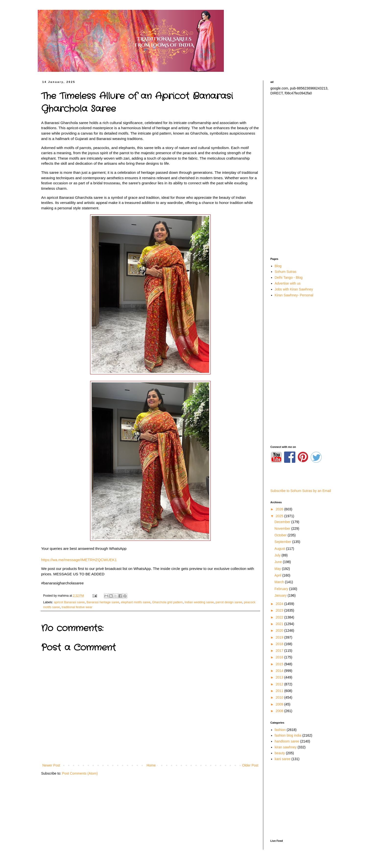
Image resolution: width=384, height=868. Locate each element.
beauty (280, 753)
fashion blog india (288, 735)
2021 (280, 624)
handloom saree (287, 741)
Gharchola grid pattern (167, 602)
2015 (280, 664)
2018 (280, 644)
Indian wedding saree (199, 602)
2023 (280, 610)
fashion (280, 730)
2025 (280, 516)
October (281, 535)
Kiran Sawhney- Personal (294, 295)
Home (151, 765)
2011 (280, 691)
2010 (280, 697)
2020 (280, 630)
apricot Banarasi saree (69, 602)
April (278, 575)
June (279, 562)
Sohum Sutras (286, 272)
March (280, 582)
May (278, 569)
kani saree (283, 759)
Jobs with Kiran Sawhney (294, 289)
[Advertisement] (305, 176)
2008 (280, 711)
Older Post (250, 765)
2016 (280, 657)
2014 (280, 671)
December (283, 522)
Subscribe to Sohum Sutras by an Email (301, 491)
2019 (280, 637)
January (281, 595)
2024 (280, 604)
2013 (280, 677)
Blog (278, 266)
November (283, 528)
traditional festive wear (77, 607)
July (278, 555)
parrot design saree (229, 602)
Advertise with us (288, 283)
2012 (280, 684)
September (283, 542)
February (282, 589)
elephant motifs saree (136, 602)
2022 (280, 617)
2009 (280, 704)
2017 (280, 651)
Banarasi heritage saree (103, 602)
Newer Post (51, 765)
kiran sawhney (286, 747)
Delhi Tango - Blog (289, 277)
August (280, 549)
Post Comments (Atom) (80, 773)
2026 (280, 509)
